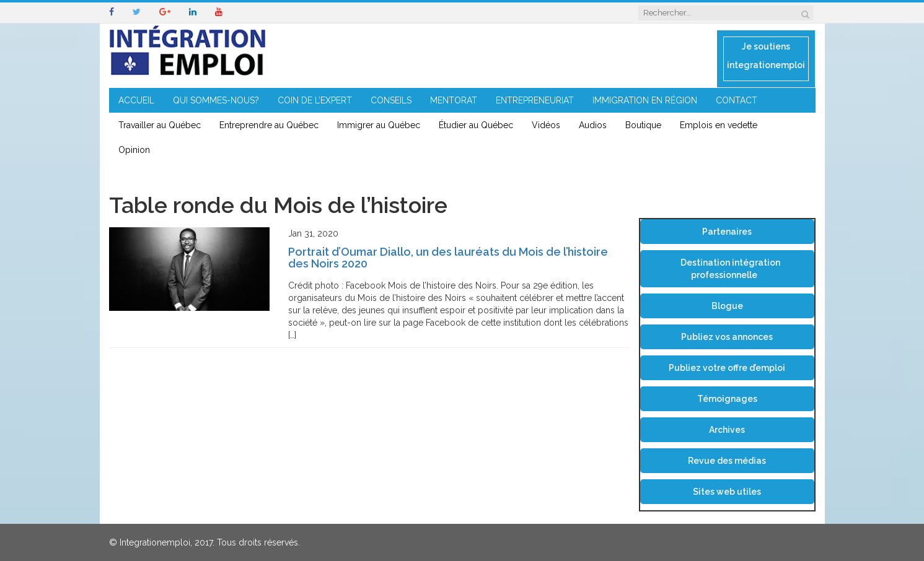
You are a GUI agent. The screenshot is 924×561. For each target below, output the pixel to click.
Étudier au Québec (476, 125)
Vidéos (546, 125)
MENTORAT (454, 100)
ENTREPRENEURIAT (535, 100)
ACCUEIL (136, 100)
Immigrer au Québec (379, 125)
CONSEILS (391, 100)
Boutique (643, 125)
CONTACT (737, 100)
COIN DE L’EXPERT (315, 100)
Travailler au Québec (160, 125)
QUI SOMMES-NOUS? (216, 100)
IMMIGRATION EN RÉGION (645, 100)
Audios (593, 125)
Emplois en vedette (719, 125)
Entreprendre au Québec (269, 125)
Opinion (134, 150)
